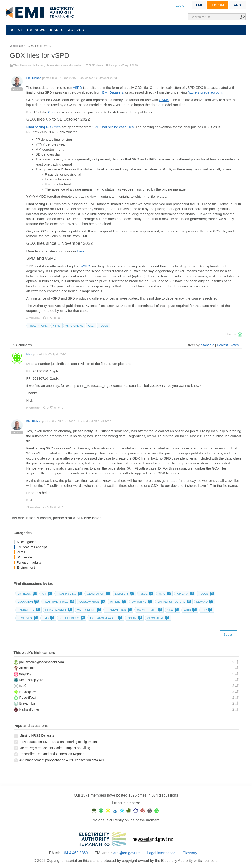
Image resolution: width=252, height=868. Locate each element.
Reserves (27, 618)
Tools (104, 326)
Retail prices (72, 618)
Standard (208, 345)
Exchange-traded (106, 618)
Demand (205, 602)
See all (228, 635)
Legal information (161, 853)
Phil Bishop (34, 78)
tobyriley (25, 674)
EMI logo (41, 13)
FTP (207, 610)
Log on (181, 5)
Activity (77, 30)
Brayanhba (27, 703)
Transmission (118, 610)
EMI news (36, 30)
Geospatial (158, 618)
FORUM (218, 5)
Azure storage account (205, 92)
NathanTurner (29, 709)
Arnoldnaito (27, 668)
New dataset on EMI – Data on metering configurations (59, 742)
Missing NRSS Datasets (37, 735)
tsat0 (23, 686)
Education (28, 602)
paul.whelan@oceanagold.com (41, 662)
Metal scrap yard (31, 680)
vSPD (78, 87)
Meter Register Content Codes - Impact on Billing (55, 748)
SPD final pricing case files (113, 127)
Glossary (190, 853)
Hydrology (29, 610)
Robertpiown (28, 692)
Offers (118, 602)
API (46, 594)
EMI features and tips (32, 547)
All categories (27, 542)
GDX (91, 326)
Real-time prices (59, 602)
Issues (57, 30)
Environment (26, 568)
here (81, 251)
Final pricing (38, 326)
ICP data (185, 594)
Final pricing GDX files (44, 127)
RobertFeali (27, 698)
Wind (190, 610)
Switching (141, 602)
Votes (234, 345)
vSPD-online (74, 326)
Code (52, 112)
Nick (29, 354)
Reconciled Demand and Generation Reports (52, 754)
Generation (98, 594)
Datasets (116, 92)
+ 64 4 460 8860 (74, 853)
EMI (199, 5)
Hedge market (58, 610)
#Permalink (34, 318)
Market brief (149, 610)
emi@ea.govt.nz (127, 853)
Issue (146, 594)
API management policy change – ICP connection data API (62, 760)
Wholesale (24, 557)
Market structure (174, 602)
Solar (134, 618)
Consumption (92, 602)
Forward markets (29, 562)
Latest (15, 30)
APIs (237, 5)
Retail (21, 552)
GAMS (164, 100)
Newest (222, 345)
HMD (48, 618)
